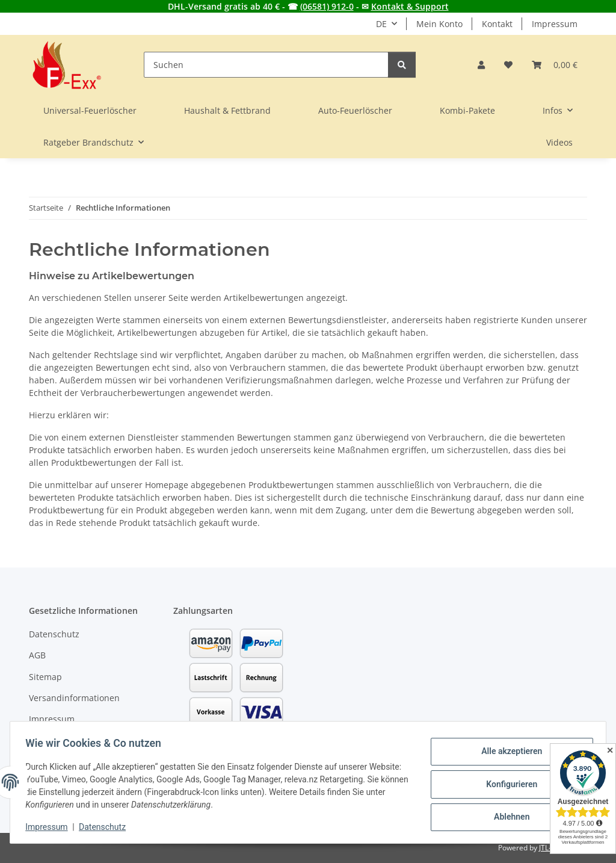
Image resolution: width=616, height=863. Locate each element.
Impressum (51, 827)
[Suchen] (266, 65)
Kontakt (497, 24)
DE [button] (381, 24)
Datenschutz (106, 827)
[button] (481, 65)
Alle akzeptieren (507, 753)
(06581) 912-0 (327, 6)
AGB (37, 655)
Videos (559, 142)
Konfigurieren (507, 784)
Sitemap (45, 677)
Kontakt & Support (410, 6)
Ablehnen (507, 815)
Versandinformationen (74, 698)
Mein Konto (439, 24)
